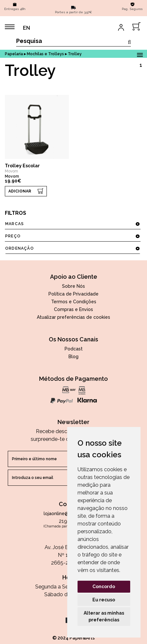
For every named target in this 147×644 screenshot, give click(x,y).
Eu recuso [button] (104, 600)
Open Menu (140, 54)
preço (73, 236)
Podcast (74, 349)
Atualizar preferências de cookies (73, 317)
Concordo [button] (104, 587)
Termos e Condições (74, 302)
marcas (73, 224)
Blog (73, 357)
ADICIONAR (20, 191)
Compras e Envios (73, 309)
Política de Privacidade (73, 294)
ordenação (73, 248)
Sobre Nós (73, 286)
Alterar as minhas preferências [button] (104, 616)
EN (26, 28)
